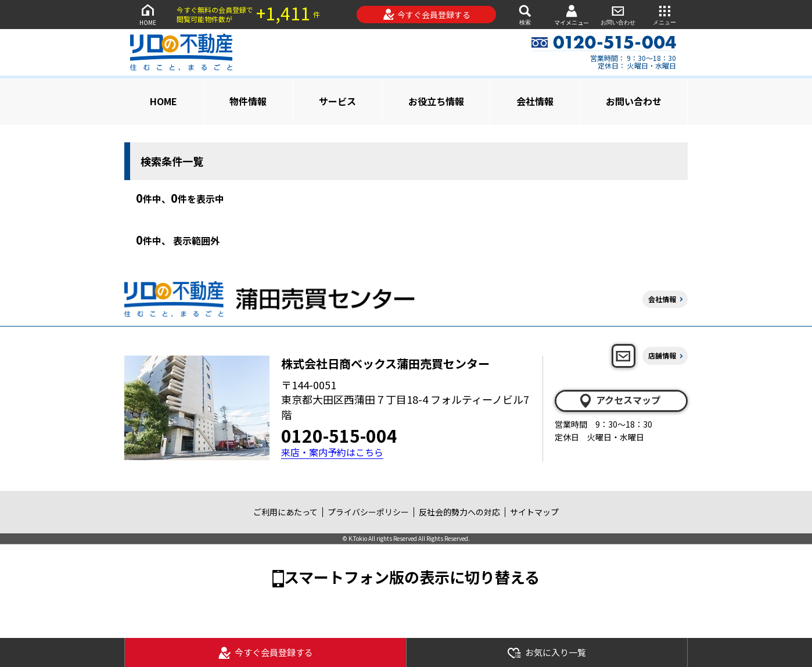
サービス (337, 101)
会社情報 (535, 101)
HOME (148, 14)
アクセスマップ (619, 400)
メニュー (664, 14)
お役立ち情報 (436, 101)
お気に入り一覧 (547, 653)
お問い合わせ (618, 14)
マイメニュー (572, 15)
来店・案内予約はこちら (332, 452)
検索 (525, 14)
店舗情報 (662, 355)
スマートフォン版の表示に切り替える (412, 577)
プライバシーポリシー (368, 512)
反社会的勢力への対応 (459, 512)
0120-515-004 (339, 435)
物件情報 (248, 101)
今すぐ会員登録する (427, 15)
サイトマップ (534, 512)
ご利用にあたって (285, 512)
